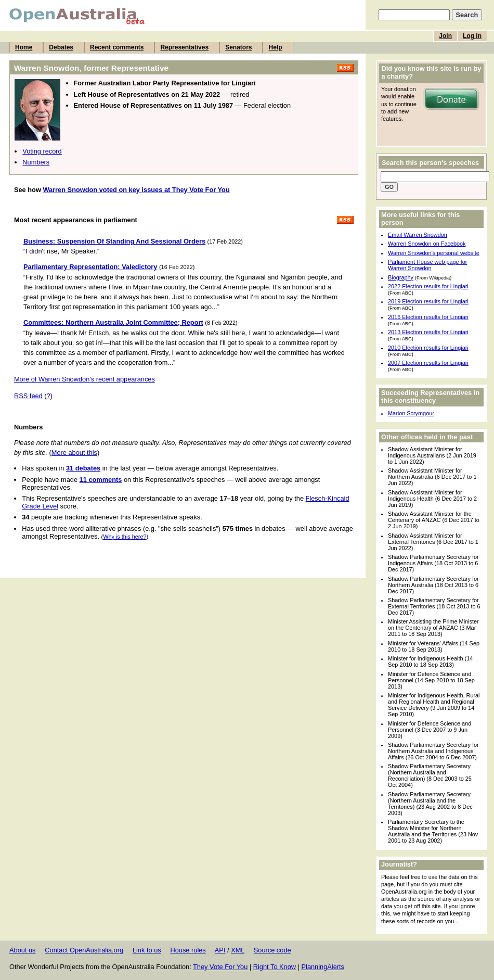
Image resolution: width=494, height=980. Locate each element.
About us (23, 950)
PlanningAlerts (323, 967)
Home (24, 47)
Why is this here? (125, 537)
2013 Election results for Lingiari (428, 332)
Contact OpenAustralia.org (84, 950)
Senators (238, 47)
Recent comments (117, 47)
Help (275, 47)
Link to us (147, 950)
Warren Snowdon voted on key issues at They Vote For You (136, 190)
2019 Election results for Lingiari (428, 301)
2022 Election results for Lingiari (428, 286)
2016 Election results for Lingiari (428, 317)
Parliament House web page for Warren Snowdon (427, 265)
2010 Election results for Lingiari (428, 348)
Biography (401, 277)
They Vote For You (220, 967)
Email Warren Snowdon (418, 235)
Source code (272, 950)
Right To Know (275, 967)
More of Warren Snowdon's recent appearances (84, 379)
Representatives (184, 47)
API (220, 950)
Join (445, 36)
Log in (472, 36)
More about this (74, 453)
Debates (61, 47)
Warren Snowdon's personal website (434, 253)
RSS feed (28, 396)
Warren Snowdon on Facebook (427, 244)
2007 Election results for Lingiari (428, 363)
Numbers (36, 162)
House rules (188, 950)
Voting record (42, 151)
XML (238, 950)
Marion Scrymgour (411, 413)
